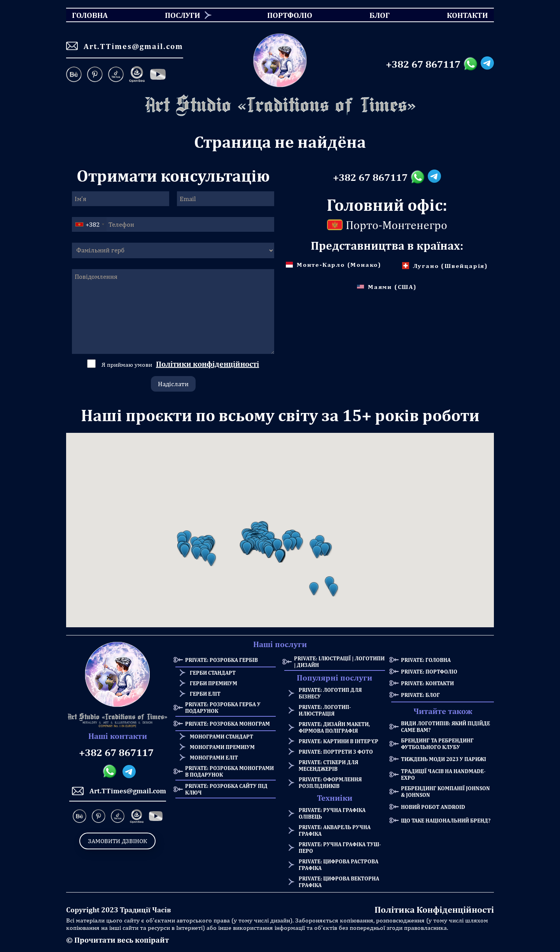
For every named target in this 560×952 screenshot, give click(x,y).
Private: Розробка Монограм (227, 724)
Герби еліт (205, 694)
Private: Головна (426, 660)
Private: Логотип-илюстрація (325, 710)
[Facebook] (158, 75)
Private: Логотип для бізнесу (330, 693)
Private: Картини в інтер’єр (339, 741)
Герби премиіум (213, 683)
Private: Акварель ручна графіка (335, 830)
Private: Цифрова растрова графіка (339, 864)
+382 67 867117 (423, 64)
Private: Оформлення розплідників (330, 782)
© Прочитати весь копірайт (117, 940)
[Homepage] (280, 106)
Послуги (183, 15)
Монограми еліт (214, 757)
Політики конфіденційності (207, 364)
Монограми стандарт (221, 736)
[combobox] (89, 224)
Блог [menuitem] (373, 15)
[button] (185, 551)
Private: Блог (420, 695)
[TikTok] (116, 75)
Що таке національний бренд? (446, 820)
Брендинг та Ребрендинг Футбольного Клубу (437, 744)
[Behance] (75, 75)
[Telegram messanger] (487, 64)
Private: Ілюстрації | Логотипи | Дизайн (339, 661)
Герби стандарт (213, 673)
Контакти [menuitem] (463, 15)
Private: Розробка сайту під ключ (226, 789)
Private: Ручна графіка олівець (332, 813)
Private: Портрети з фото (336, 752)
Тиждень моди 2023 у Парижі (444, 759)
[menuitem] (180, 15)
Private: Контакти (427, 683)
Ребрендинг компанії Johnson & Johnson (445, 791)
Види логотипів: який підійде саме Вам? (445, 726)
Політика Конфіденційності (434, 909)
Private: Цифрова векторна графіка (339, 882)
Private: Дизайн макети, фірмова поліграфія (334, 727)
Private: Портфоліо (429, 671)
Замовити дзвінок (117, 841)
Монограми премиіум (222, 747)
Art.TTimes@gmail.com (125, 46)
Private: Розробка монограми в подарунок (229, 771)
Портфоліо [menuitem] (283, 15)
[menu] (280, 15)
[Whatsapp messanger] (472, 64)
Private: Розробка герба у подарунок (223, 707)
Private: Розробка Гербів (221, 660)
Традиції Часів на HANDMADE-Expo (443, 774)
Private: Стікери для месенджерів (328, 765)
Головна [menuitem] (83, 15)
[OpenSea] (137, 75)
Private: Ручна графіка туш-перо (340, 847)
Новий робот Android (433, 807)
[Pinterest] (95, 75)
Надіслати (173, 384)
